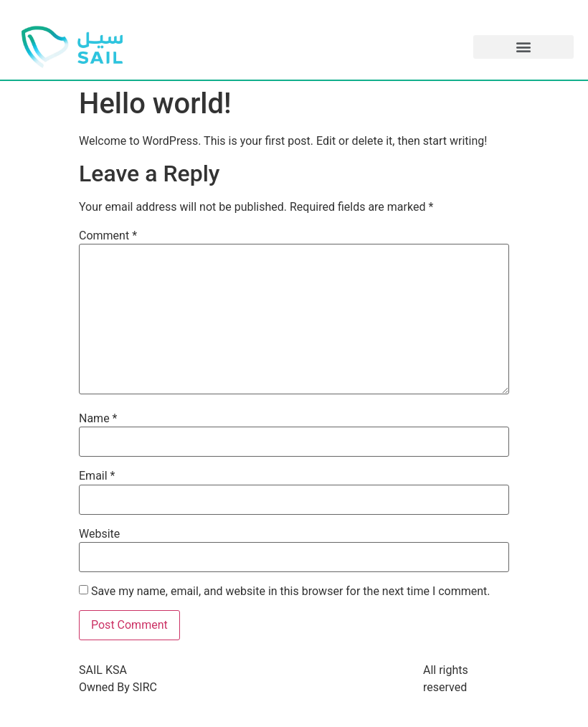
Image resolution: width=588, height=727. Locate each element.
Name (98, 419)
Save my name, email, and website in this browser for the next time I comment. (291, 591)
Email (97, 476)
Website (99, 534)
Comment (108, 236)
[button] (523, 47)
